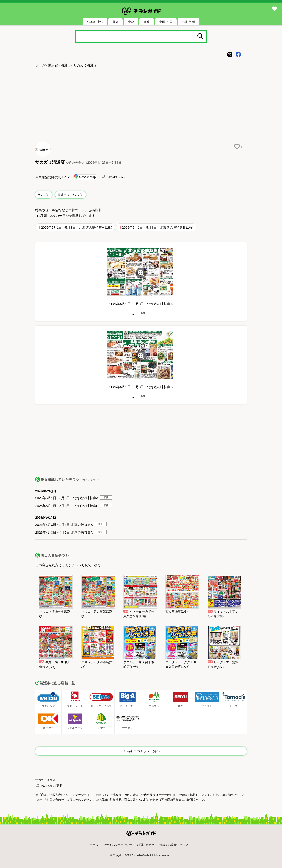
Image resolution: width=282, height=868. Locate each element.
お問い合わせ (146, 845)
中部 (131, 22)
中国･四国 (166, 22)
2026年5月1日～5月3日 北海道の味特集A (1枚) (77, 227)
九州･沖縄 (188, 22)
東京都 (53, 65)
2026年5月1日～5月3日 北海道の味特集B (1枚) (158, 227)
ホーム (40, 65)
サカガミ (44, 195)
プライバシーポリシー (118, 845)
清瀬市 (66, 65)
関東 (115, 22)
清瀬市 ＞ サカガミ (70, 195)
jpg (143, 313)
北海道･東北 (95, 22)
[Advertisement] (141, 104)
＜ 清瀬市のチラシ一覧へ (141, 751)
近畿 (147, 22)
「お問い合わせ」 (55, 800)
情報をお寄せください (174, 845)
